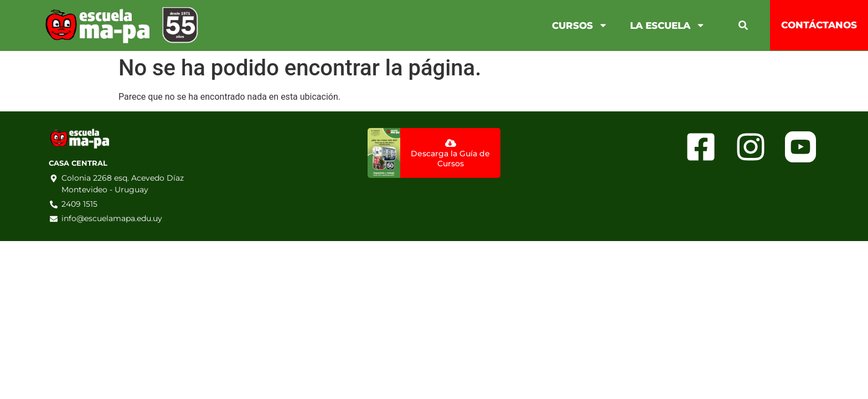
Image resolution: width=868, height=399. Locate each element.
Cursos (580, 25)
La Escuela (668, 25)
